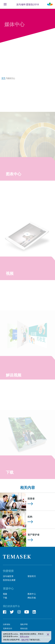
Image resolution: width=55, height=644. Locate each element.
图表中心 (32, 594)
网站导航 (32, 598)
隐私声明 (24, 624)
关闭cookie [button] (24, 636)
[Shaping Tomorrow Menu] (50, 4)
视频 (5, 594)
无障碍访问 (7, 629)
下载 (5, 598)
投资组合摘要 (9, 580)
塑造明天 (32, 576)
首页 (3, 78)
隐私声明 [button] (25, 640)
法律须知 (7, 624)
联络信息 (24, 629)
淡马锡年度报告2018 (27, 4)
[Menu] (5, 4)
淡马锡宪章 (8, 576)
